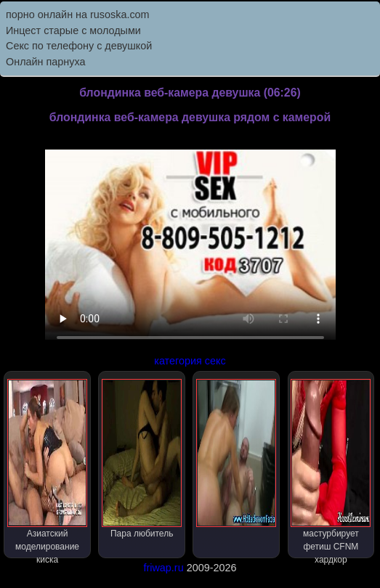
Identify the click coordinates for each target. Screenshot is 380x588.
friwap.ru (163, 568)
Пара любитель (142, 459)
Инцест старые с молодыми (73, 30)
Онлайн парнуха (46, 62)
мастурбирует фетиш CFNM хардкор (331, 469)
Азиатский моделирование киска (47, 469)
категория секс (190, 361)
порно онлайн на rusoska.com (78, 15)
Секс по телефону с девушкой (79, 46)
